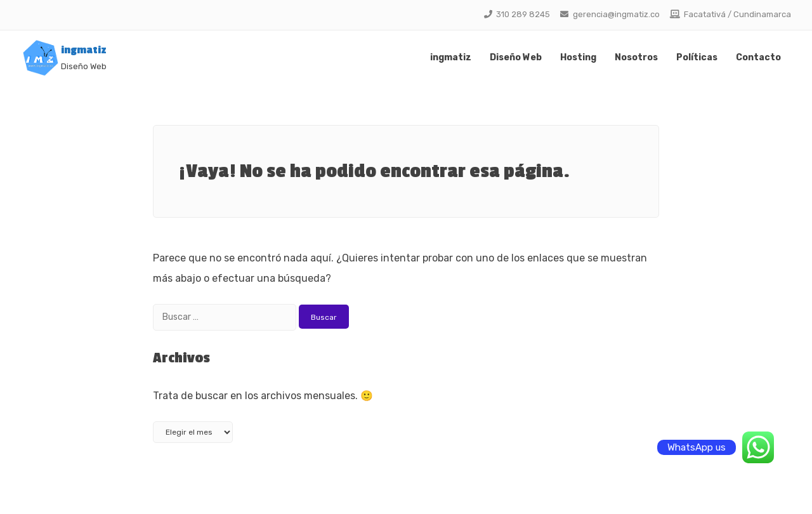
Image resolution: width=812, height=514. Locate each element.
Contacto (758, 57)
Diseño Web (516, 57)
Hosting (578, 57)
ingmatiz (84, 50)
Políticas (697, 57)
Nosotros (636, 57)
